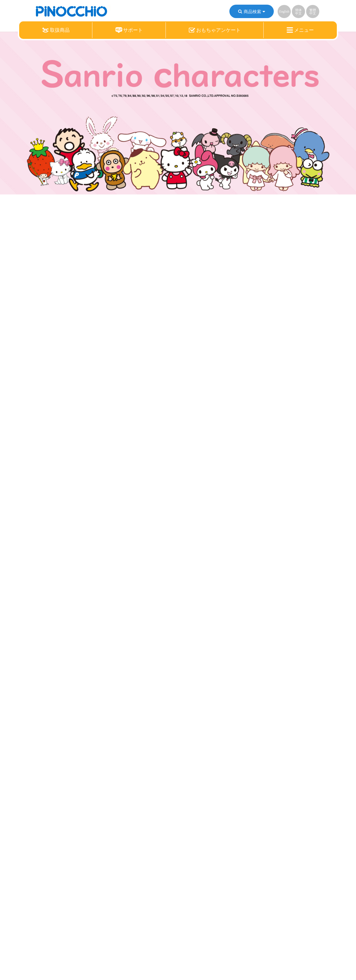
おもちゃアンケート (215, 30)
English (284, 12)
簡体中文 (298, 12)
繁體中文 (313, 12)
